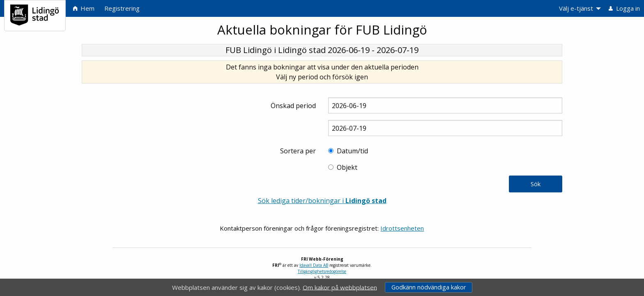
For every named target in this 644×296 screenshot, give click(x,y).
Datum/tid (352, 151)
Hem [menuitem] (84, 8)
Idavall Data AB (314, 265)
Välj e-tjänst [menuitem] (576, 8)
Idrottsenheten (402, 228)
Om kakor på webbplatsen (340, 287)
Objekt (347, 167)
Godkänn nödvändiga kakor (429, 287)
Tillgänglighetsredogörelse (322, 271)
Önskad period (293, 106)
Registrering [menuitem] (122, 8)
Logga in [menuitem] (624, 8)
